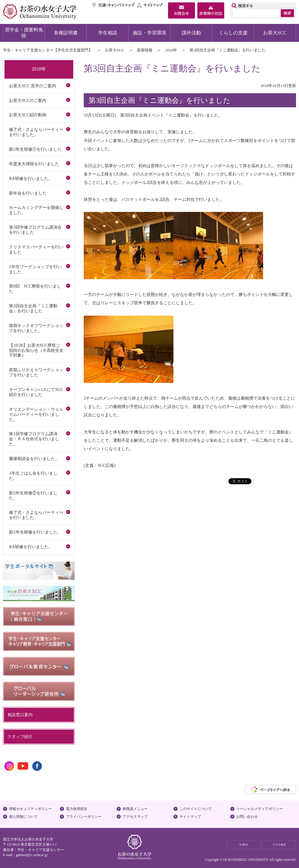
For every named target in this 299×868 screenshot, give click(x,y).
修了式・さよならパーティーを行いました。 (36, 132)
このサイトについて (196, 809)
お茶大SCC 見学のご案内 (32, 86)
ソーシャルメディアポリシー (260, 809)
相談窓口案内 (20, 715)
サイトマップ (150, 5)
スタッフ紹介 (20, 736)
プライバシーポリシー (84, 817)
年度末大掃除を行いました (34, 164)
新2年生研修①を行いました (35, 149)
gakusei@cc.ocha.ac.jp (32, 855)
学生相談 (108, 33)
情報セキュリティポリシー (30, 809)
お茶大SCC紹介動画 (28, 115)
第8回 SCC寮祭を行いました (35, 289)
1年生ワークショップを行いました (35, 269)
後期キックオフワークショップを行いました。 (36, 328)
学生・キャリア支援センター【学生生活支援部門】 (48, 50)
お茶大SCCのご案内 (28, 100)
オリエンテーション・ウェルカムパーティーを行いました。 (36, 414)
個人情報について (23, 817)
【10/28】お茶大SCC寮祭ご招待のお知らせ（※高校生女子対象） (36, 350)
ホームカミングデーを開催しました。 (36, 210)
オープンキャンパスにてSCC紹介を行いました (36, 392)
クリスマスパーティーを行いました (36, 249)
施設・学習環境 (149, 33)
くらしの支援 (233, 33)
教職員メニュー (135, 809)
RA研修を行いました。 (31, 178)
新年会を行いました (28, 193)
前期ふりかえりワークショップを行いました (36, 372)
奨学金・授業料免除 (24, 33)
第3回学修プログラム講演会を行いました (35, 230)
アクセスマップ (135, 817)
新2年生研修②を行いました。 (33, 495)
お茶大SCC (275, 33)
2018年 (171, 50)
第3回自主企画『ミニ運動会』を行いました (33, 308)
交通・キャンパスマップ (114, 5)
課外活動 (191, 33)
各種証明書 (66, 33)
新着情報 (145, 50)
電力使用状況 (77, 809)
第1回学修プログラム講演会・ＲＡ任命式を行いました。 (34, 439)
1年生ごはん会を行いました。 (33, 476)
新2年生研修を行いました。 (35, 532)
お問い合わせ (247, 817)
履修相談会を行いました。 (34, 459)
